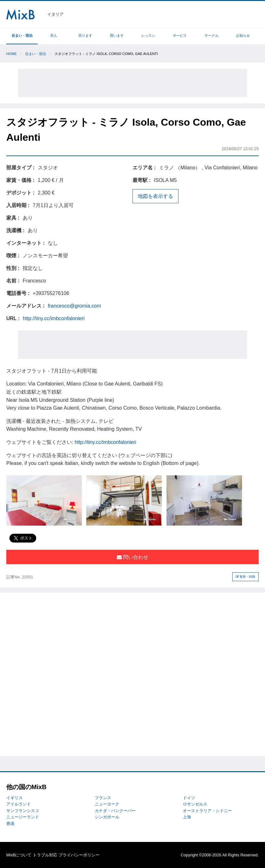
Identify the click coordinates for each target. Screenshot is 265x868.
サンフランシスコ (23, 811)
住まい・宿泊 (22, 35)
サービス (180, 35)
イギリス (14, 798)
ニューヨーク (107, 804)
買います (117, 35)
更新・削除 (246, 577)
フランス (103, 798)
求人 (54, 35)
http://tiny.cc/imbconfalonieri (54, 318)
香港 (10, 824)
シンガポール (107, 817)
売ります (85, 35)
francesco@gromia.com (74, 306)
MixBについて (19, 855)
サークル (211, 35)
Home (11, 54)
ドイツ (189, 798)
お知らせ (243, 35)
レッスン (148, 35)
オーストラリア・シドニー (207, 811)
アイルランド (19, 804)
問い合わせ (132, 557)
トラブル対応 (45, 855)
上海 (187, 817)
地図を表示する (155, 196)
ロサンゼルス (195, 804)
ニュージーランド (23, 817)
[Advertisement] (132, 83)
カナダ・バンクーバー (115, 811)
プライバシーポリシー (79, 855)
